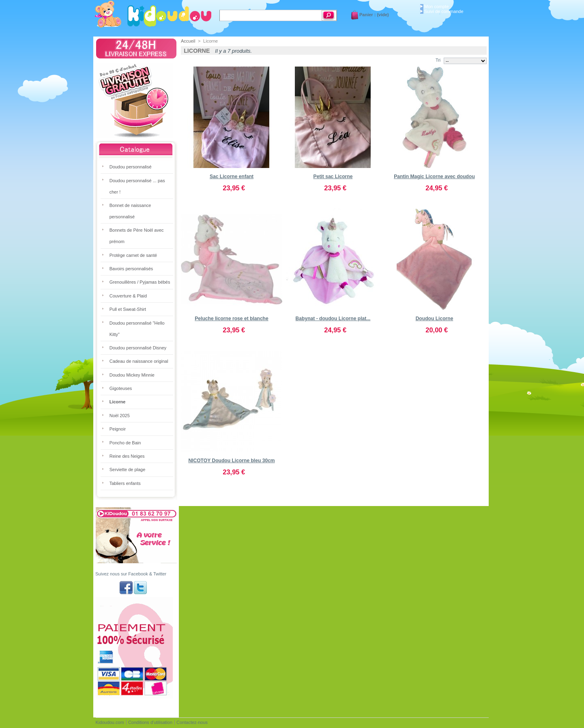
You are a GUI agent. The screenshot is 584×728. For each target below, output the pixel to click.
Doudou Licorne (435, 319)
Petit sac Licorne (333, 177)
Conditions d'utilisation (150, 722)
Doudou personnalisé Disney (138, 348)
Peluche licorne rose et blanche (231, 319)
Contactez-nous (192, 722)
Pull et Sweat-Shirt (128, 309)
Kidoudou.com (110, 722)
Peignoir (118, 429)
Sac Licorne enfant (232, 177)
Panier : (367, 15)
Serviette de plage (128, 470)
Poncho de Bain (125, 443)
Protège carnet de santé (133, 255)
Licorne (118, 402)
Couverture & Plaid (128, 296)
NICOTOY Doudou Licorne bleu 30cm (231, 461)
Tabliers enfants (125, 483)
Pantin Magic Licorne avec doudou (434, 177)
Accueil (188, 41)
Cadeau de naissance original (139, 361)
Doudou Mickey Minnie (132, 375)
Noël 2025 (120, 416)
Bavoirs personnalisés (131, 269)
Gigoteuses (121, 388)
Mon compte (437, 6)
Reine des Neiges (127, 456)
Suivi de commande (444, 11)
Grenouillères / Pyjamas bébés (140, 282)
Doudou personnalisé (131, 167)
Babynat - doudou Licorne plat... (333, 319)
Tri (438, 60)
